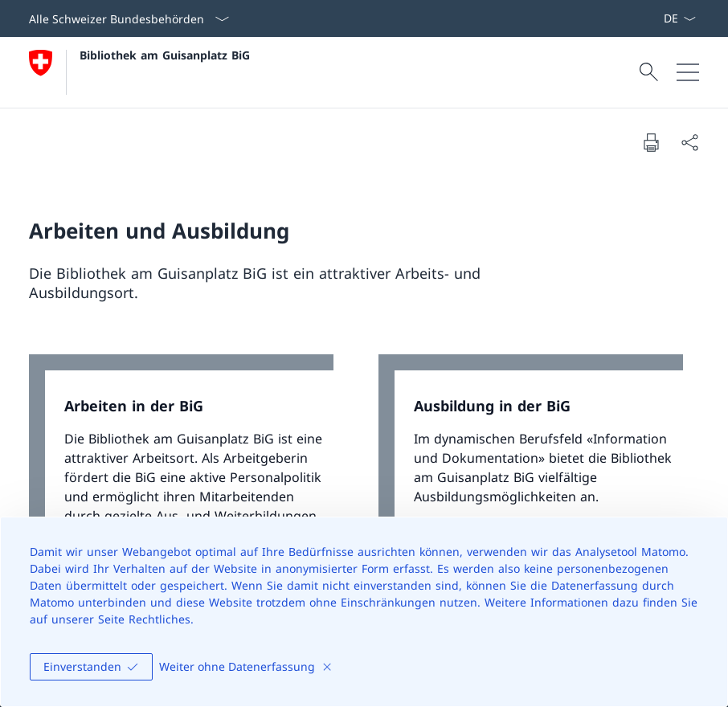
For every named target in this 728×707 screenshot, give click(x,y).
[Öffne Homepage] (139, 72)
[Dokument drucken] (651, 142)
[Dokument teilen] (689, 142)
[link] (189, 485)
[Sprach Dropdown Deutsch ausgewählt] (679, 18)
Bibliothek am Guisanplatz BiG (165, 55)
